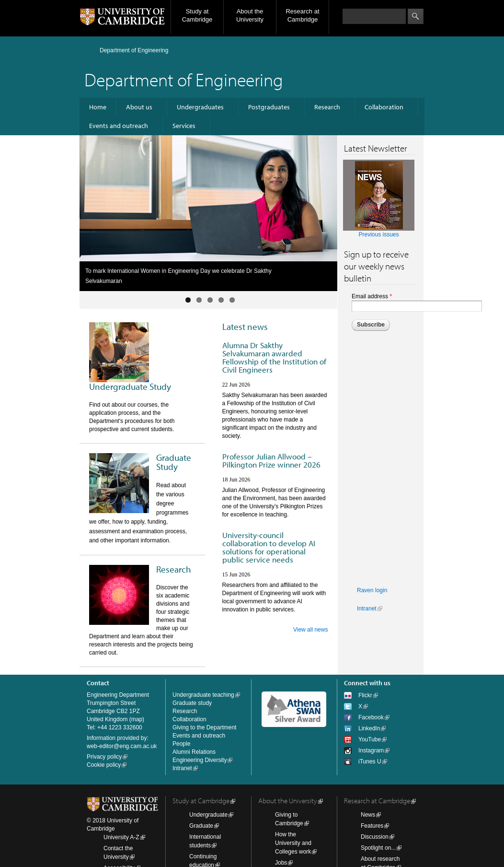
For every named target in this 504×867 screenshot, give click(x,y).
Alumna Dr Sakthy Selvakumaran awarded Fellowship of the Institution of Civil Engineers (274, 357)
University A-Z (121, 837)
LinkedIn (369, 728)
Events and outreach (119, 126)
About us (139, 107)
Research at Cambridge (302, 15)
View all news (310, 630)
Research (327, 107)
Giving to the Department (204, 727)
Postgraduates (269, 107)
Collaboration (384, 107)
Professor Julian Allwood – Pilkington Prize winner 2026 (271, 460)
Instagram (371, 750)
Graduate (201, 826)
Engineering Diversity (200, 760)
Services (184, 126)
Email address (372, 296)
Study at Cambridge (197, 15)
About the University (250, 15)
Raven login (372, 590)
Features (372, 826)
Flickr (365, 695)
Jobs (281, 863)
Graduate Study (174, 462)
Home (98, 107)
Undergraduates (200, 107)
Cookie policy (104, 765)
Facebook (371, 717)
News (368, 815)
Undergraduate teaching (203, 695)
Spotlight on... (378, 848)
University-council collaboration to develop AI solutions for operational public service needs (269, 547)
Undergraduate (208, 815)
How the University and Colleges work (293, 843)
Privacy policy (104, 757)
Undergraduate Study (130, 387)
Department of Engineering (134, 50)
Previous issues (378, 234)
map (137, 719)
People (181, 744)
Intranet (367, 609)
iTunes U (370, 762)
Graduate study (192, 703)
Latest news (245, 327)
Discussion (375, 837)
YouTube (370, 739)
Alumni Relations (194, 752)
